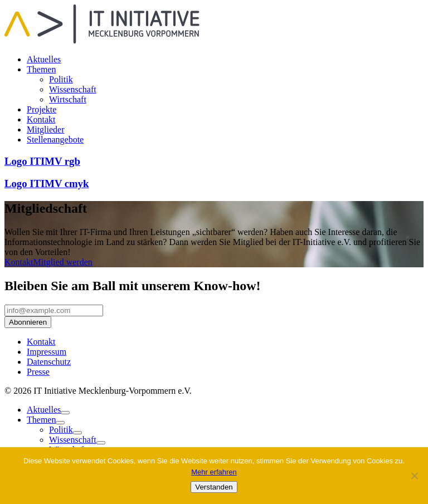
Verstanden (214, 487)
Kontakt (41, 119)
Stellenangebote (55, 140)
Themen (41, 69)
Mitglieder (46, 129)
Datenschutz (49, 362)
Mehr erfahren (214, 472)
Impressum (47, 352)
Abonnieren (28, 322)
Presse (38, 372)
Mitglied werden (63, 262)
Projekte (42, 109)
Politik (61, 79)
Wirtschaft (68, 99)
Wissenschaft (73, 89)
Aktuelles (44, 59)
